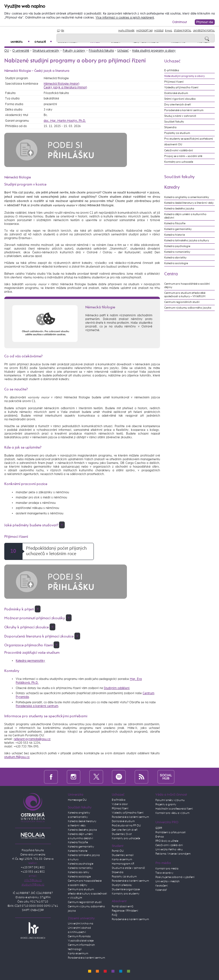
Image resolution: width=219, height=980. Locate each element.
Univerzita (20, 42)
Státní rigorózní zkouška (180, 99)
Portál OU (118, 851)
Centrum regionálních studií (182, 302)
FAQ (114, 915)
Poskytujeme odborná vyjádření (175, 877)
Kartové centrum (78, 953)
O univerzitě (21, 51)
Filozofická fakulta (101, 51)
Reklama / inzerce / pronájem (173, 854)
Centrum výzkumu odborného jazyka (188, 308)
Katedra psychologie (177, 246)
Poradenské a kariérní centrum (37, 706)
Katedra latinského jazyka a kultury (187, 241)
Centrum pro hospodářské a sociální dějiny (187, 286)
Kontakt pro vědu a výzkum (172, 813)
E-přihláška (172, 70)
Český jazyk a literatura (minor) (65, 87)
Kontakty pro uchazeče (179, 162)
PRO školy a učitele (167, 841)
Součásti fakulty (174, 122)
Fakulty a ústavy (74, 51)
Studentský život (122, 834)
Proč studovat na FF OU (126, 826)
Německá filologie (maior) (61, 84)
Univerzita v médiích (168, 881)
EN (63, 31)
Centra (171, 274)
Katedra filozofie (175, 223)
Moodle (159, 31)
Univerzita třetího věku (169, 849)
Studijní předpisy (122, 885)
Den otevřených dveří (125, 830)
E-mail (169, 31)
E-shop (160, 837)
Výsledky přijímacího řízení (181, 87)
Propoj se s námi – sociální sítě (183, 156)
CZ (58, 31)
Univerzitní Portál (204, 31)
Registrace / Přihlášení (125, 911)
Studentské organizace (126, 889)
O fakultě (43, 42)
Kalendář (161, 890)
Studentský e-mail (123, 855)
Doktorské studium (176, 93)
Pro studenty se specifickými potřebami (189, 139)
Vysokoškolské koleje (81, 941)
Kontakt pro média (167, 869)
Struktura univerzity (46, 51)
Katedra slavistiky (175, 258)
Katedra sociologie (176, 263)
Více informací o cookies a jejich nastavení (125, 18)
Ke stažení (162, 886)
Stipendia (170, 127)
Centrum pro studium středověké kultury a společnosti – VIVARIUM (87, 894)
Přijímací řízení (174, 82)
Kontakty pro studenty (126, 894)
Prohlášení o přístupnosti (171, 832)
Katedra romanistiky (177, 252)
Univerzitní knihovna (81, 924)
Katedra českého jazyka (179, 209)
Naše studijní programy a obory (154, 51)
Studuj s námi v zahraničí (180, 116)
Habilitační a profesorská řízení (174, 809)
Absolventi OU (173, 144)
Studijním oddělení (117, 688)
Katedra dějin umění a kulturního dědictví (185, 216)
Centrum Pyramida (79, 936)
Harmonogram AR (123, 864)
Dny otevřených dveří (178, 105)
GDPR (159, 828)
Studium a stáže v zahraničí (128, 868)
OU (7, 51)
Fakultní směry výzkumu (170, 800)
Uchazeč (123, 51)
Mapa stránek (126, 31)
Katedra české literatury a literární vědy (189, 203)
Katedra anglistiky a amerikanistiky (187, 197)
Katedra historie (175, 235)
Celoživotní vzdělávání (179, 150)
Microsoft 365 (144, 31)
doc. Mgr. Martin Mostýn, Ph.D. (65, 121)
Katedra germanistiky (30, 661)
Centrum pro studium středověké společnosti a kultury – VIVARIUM (185, 295)
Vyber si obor (120, 804)
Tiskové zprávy (164, 873)
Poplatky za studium (177, 133)
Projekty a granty (166, 804)
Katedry (172, 187)
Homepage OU (77, 800)
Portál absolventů (123, 906)
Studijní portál (183, 31)
